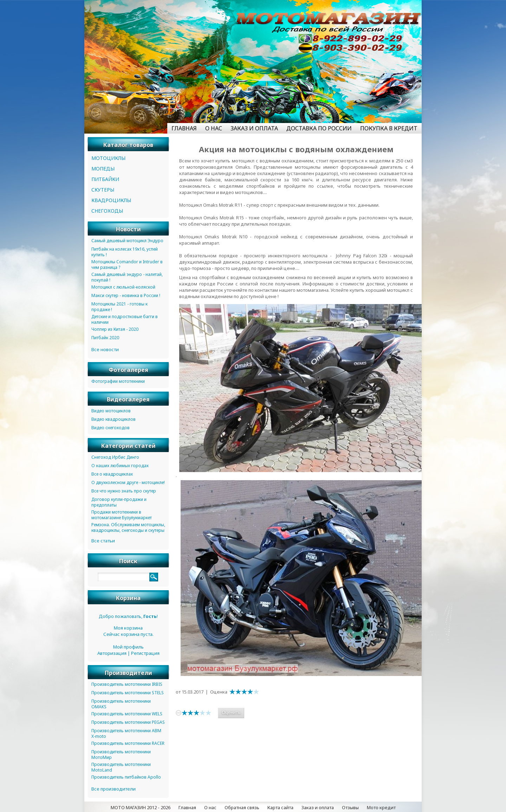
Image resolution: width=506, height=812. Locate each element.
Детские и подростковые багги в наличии (125, 319)
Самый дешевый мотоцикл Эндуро (127, 241)
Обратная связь (242, 807)
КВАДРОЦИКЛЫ (111, 200)
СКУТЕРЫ (103, 190)
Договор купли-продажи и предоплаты (119, 502)
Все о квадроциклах (112, 474)
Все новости (105, 349)
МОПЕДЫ (103, 169)
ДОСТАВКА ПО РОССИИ (319, 128)
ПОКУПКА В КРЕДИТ (389, 128)
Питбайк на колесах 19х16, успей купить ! (125, 252)
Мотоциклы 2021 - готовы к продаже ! (119, 307)
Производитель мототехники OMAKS (121, 704)
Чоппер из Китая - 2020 (115, 329)
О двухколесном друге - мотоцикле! (128, 482)
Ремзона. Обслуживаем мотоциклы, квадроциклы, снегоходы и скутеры (128, 527)
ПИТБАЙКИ (105, 179)
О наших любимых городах (120, 466)
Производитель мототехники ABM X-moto (126, 733)
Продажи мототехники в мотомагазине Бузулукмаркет (122, 515)
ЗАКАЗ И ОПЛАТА (254, 128)
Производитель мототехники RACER (128, 743)
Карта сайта (280, 807)
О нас (210, 807)
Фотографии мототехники (118, 381)
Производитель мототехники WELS (127, 714)
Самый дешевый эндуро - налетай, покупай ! (127, 277)
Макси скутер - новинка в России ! (126, 295)
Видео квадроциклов (113, 419)
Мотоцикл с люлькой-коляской (123, 287)
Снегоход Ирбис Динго (115, 457)
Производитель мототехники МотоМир (121, 755)
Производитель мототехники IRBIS (127, 684)
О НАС (214, 128)
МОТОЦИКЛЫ (108, 158)
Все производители (113, 789)
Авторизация (112, 653)
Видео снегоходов (111, 428)
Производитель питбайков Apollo (126, 777)
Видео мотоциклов (111, 411)
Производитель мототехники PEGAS (128, 722)
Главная (187, 807)
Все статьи (103, 541)
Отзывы (350, 807)
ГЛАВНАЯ (184, 128)
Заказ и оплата (318, 807)
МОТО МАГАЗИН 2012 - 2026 (141, 807)
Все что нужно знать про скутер (124, 491)
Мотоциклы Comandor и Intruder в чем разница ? (127, 265)
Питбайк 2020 (105, 338)
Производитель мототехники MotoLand (121, 767)
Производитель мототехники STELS (128, 693)
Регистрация (145, 653)
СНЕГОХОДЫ (107, 211)
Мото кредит (381, 807)
